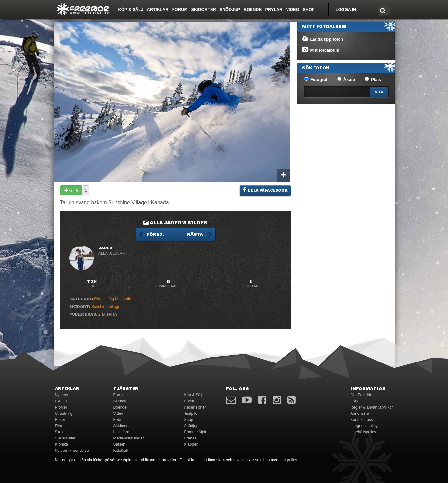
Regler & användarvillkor (372, 407)
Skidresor (122, 426)
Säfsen (119, 444)
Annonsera (360, 413)
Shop (309, 10)
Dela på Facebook (265, 190)
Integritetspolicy (364, 426)
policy (292, 460)
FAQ (354, 401)
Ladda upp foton (322, 39)
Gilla (71, 190)
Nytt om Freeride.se (72, 451)
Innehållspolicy (363, 432)
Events (61, 401)
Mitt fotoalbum (320, 50)
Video (292, 10)
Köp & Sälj (131, 10)
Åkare (346, 79)
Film (59, 426)
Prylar (274, 10)
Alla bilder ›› (112, 253)
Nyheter (62, 395)
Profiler (61, 407)
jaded (105, 248)
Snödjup (230, 10)
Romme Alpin (196, 432)
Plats (373, 79)
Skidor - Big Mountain (113, 299)
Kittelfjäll (121, 451)
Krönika (62, 444)
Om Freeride (361, 395)
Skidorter (204, 10)
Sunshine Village (106, 307)
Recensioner (195, 407)
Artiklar (158, 10)
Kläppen (191, 444)
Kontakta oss (362, 420)
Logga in (346, 10)
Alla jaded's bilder (175, 223)
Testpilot (191, 413)
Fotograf (316, 79)
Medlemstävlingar (129, 438)
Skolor (60, 432)
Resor (60, 420)
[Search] (379, 92)
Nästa (195, 234)
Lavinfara (121, 432)
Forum (180, 10)
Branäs (190, 438)
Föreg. (156, 234)
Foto (117, 420)
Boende (253, 10)
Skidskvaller (65, 438)
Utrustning (64, 413)
